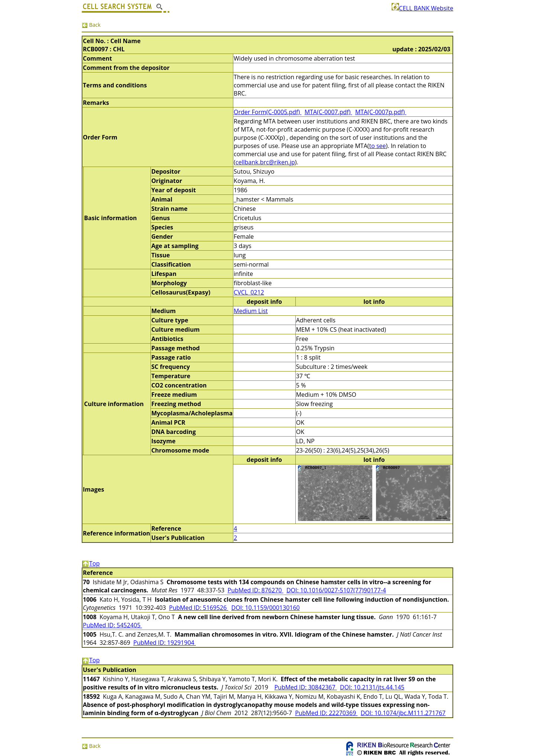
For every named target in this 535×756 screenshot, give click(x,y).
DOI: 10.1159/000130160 (266, 608)
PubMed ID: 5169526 (199, 608)
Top (91, 563)
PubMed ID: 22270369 (326, 713)
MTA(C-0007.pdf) (328, 112)
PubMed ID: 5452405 (112, 625)
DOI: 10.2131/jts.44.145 (372, 687)
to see (377, 146)
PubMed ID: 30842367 (305, 687)
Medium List (251, 311)
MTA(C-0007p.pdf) (381, 112)
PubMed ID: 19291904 (165, 643)
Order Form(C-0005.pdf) (267, 112)
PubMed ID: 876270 (256, 590)
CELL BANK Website (422, 8)
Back (91, 25)
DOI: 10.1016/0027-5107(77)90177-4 (336, 590)
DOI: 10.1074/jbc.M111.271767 (403, 713)
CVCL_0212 (249, 292)
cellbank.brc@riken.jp (265, 162)
